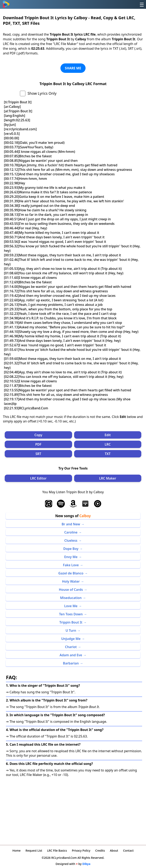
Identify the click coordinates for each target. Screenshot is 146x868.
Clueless (71, 540)
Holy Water (71, 581)
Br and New (71, 524)
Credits (100, 851)
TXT (108, 454)
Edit (108, 435)
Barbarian (71, 663)
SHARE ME (73, 68)
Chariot (71, 647)
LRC (108, 444)
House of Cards (71, 590)
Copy (38, 435)
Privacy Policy (81, 851)
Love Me (71, 606)
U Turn (71, 630)
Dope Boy (71, 549)
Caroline (71, 532)
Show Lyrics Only (42, 93)
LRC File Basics (57, 851)
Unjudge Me (71, 639)
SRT (38, 454)
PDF (38, 444)
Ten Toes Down (71, 614)
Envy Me (71, 557)
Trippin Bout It (71, 622)
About (114, 851)
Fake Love (71, 565)
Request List (34, 851)
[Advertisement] (73, 810)
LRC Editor (38, 478)
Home (17, 851)
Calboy (85, 516)
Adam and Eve (71, 655)
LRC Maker (108, 478)
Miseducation (71, 598)
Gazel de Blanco (71, 573)
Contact (128, 851)
